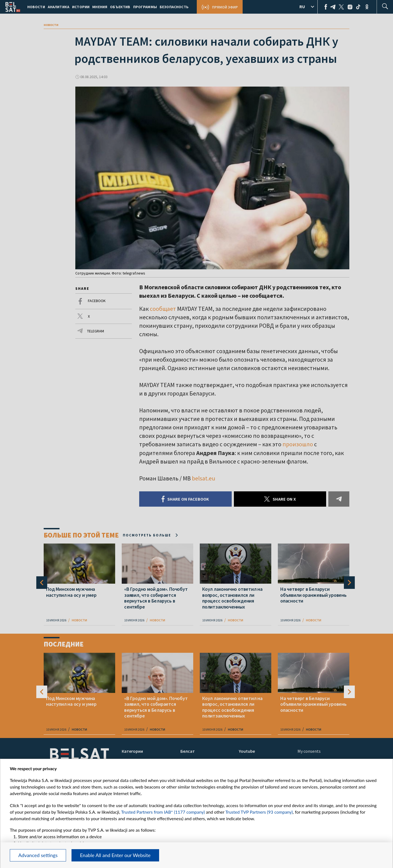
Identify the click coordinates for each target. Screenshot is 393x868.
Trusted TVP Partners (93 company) (259, 812)
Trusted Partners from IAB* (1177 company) (163, 812)
